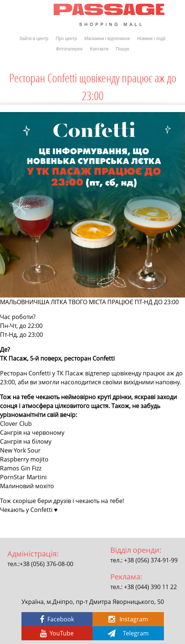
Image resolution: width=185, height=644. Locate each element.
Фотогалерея (69, 49)
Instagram (128, 619)
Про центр (66, 39)
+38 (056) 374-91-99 (151, 560)
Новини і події (152, 39)
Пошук (122, 49)
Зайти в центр (34, 39)
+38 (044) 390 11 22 (150, 587)
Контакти (99, 49)
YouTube (57, 633)
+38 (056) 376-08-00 (46, 564)
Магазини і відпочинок (107, 39)
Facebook (57, 619)
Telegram (128, 633)
